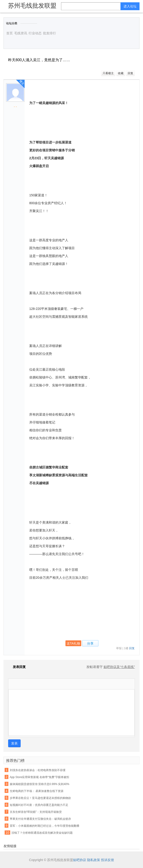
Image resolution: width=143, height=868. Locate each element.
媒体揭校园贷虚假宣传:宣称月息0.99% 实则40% (40, 784)
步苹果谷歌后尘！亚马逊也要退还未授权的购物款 (40, 798)
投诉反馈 (107, 860)
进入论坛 (130, 6)
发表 (14, 743)
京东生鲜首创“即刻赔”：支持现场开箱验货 (36, 812)
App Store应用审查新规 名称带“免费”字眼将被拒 (40, 777)
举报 (119, 648)
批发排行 (49, 33)
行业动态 (35, 33)
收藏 (121, 73)
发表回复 (17, 667)
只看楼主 (108, 73)
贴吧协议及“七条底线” (119, 667)
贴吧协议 (80, 860)
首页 (10, 33)
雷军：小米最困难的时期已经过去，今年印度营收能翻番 (45, 826)
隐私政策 (94, 860)
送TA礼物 (73, 643)
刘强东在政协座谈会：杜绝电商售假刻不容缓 (38, 770)
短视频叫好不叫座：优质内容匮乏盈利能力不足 (39, 805)
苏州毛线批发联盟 (32, 6)
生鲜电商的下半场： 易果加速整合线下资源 (37, 791)
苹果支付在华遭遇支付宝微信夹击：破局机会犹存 (40, 819)
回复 (130, 73)
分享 (90, 643)
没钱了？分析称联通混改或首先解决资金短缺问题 (42, 833)
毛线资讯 (21, 33)
